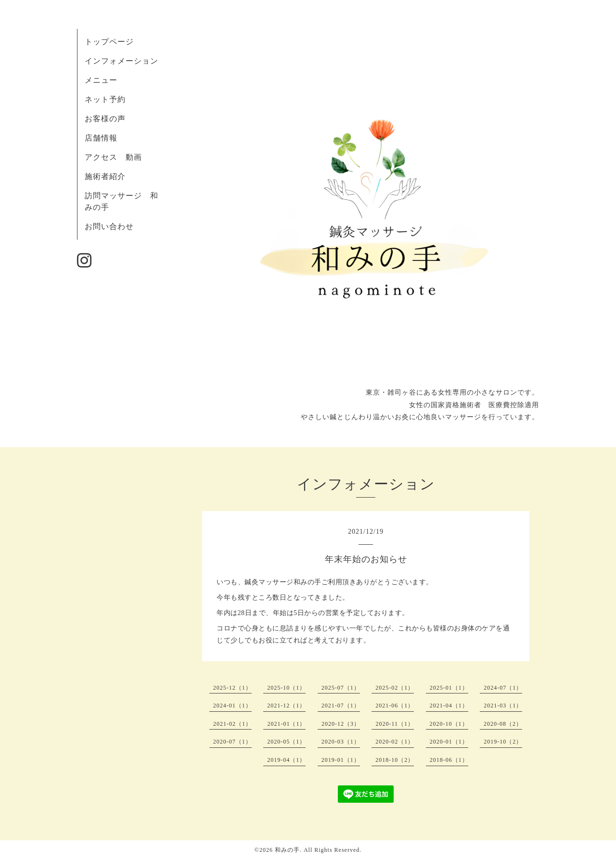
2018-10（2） (395, 760)
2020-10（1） (449, 724)
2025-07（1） (341, 688)
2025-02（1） (395, 688)
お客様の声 (105, 119)
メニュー (101, 80)
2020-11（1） (395, 724)
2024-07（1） (503, 688)
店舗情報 (101, 138)
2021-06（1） (395, 706)
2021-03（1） (503, 706)
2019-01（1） (341, 760)
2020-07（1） (232, 742)
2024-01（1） (232, 706)
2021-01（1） (286, 724)
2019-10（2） (503, 742)
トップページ (109, 42)
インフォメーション (122, 61)
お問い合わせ (109, 226)
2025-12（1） (232, 688)
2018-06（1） (449, 760)
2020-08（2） (503, 724)
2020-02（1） (395, 742)
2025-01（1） (449, 688)
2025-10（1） (286, 688)
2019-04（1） (286, 760)
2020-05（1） (286, 742)
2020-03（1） (341, 742)
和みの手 (287, 850)
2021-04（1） (449, 706)
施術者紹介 (105, 176)
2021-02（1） (232, 724)
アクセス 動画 (113, 157)
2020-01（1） (449, 742)
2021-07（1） (341, 706)
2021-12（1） (286, 706)
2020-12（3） (341, 724)
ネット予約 (105, 99)
